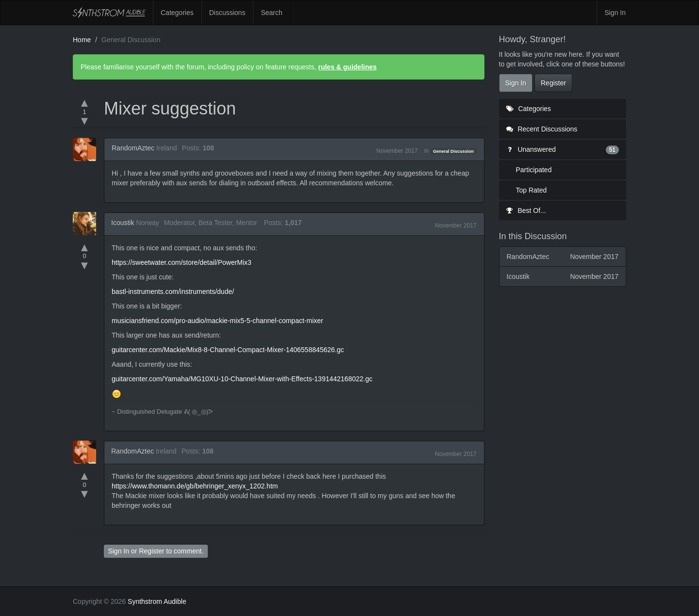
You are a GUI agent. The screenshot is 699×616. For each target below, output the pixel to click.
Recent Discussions (542, 129)
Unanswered (563, 149)
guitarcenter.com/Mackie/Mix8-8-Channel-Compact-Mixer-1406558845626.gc (228, 350)
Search (271, 13)
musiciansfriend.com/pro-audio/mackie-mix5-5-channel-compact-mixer (217, 321)
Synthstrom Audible (109, 13)
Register (151, 551)
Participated (534, 170)
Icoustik (123, 223)
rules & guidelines (347, 67)
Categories (177, 13)
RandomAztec (133, 148)
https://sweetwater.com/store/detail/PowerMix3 (182, 262)
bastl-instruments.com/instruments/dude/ (173, 292)
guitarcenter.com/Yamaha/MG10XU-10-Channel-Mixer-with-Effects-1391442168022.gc (242, 379)
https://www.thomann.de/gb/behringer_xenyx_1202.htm (195, 486)
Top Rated (532, 190)
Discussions (227, 13)
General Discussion (453, 151)
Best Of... (526, 211)
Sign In (615, 13)
